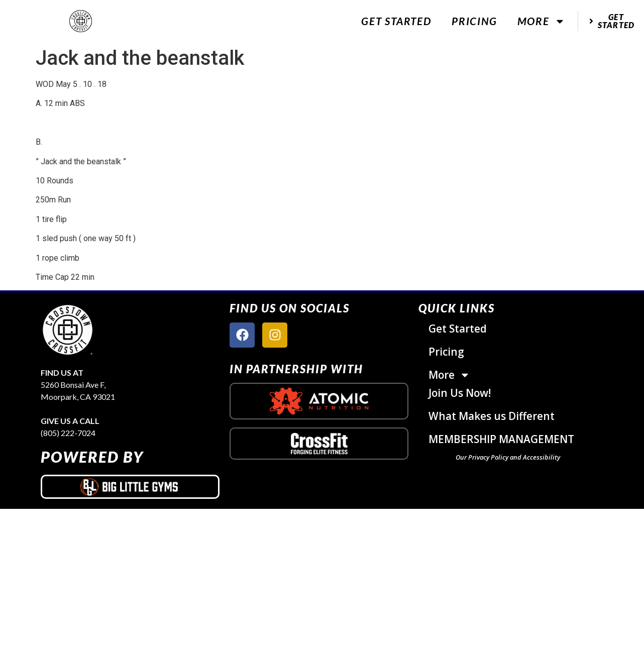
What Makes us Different (492, 416)
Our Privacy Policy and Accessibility (508, 458)
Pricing (474, 21)
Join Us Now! (460, 393)
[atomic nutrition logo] (319, 401)
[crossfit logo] (319, 444)
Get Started (396, 21)
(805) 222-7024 (68, 433)
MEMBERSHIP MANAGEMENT (501, 440)
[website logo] (81, 21)
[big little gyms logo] (130, 487)
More (541, 21)
